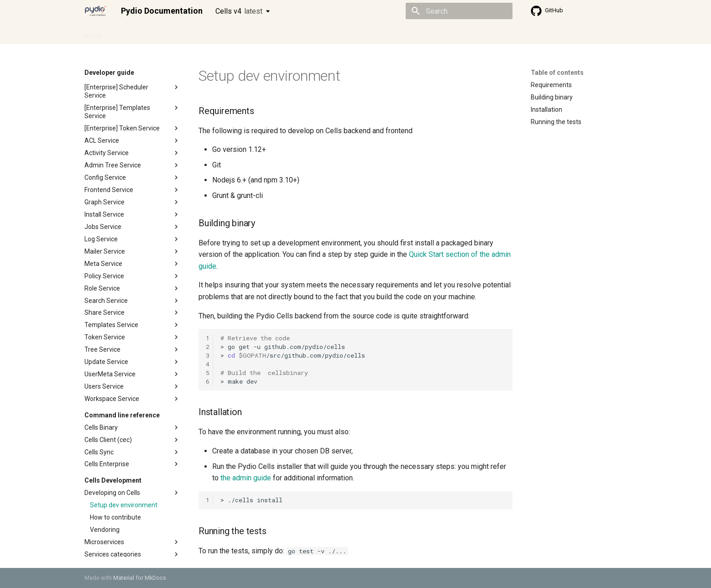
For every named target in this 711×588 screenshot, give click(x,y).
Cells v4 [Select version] (239, 11)
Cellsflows (175, 33)
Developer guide (224, 33)
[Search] (459, 11)
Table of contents (557, 73)
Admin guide (131, 33)
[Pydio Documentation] (95, 11)
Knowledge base (282, 33)
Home (93, 33)
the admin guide (246, 478)
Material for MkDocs (140, 578)
